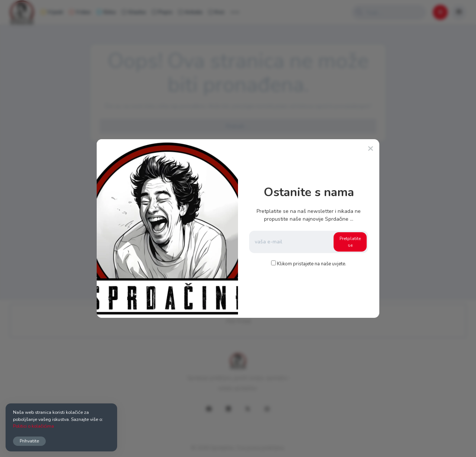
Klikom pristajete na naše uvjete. (312, 264)
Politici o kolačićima (33, 426)
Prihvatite (29, 441)
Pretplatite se (350, 242)
